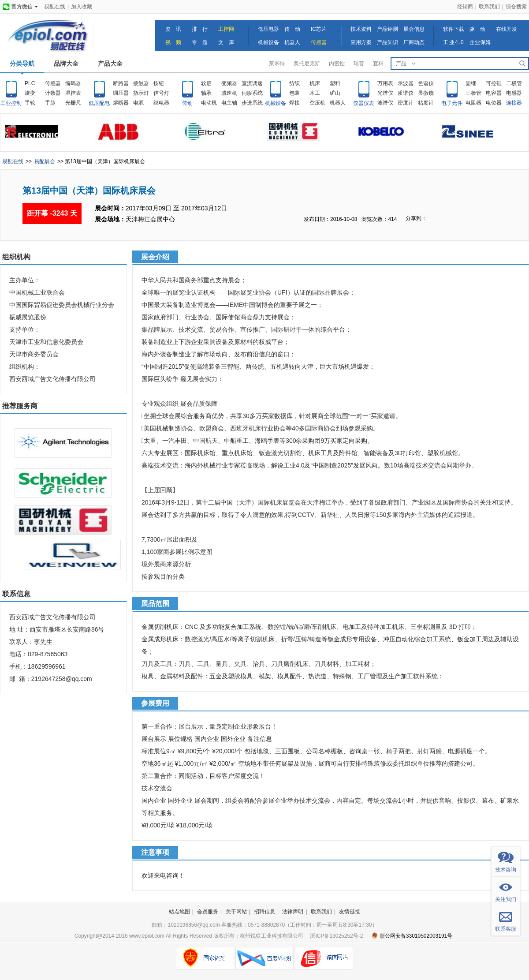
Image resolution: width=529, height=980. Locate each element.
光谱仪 (385, 93)
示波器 (406, 83)
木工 (315, 93)
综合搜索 (516, 7)
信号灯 (161, 93)
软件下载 (454, 29)
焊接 (294, 103)
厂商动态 (414, 42)
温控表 (73, 93)
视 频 (173, 42)
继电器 (161, 103)
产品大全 (110, 64)
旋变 (30, 93)
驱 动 (477, 29)
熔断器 (121, 103)
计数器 (53, 93)
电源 (138, 103)
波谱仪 (385, 103)
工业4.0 (454, 42)
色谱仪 (426, 83)
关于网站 (236, 912)
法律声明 (293, 912)
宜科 (378, 64)
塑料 (335, 83)
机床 (315, 83)
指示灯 (141, 93)
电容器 (494, 93)
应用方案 (361, 42)
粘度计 (426, 103)
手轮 (30, 103)
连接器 (514, 103)
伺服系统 (252, 93)
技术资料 (361, 29)
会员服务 (208, 912)
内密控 (337, 64)
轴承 (206, 93)
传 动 (292, 29)
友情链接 (350, 912)
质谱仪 (406, 93)
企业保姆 (480, 42)
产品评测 (387, 29)
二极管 (514, 83)
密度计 (406, 103)
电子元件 (452, 103)
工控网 (226, 29)
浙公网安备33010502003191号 (412, 936)
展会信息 (414, 29)
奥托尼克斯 (307, 64)
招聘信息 (264, 912)
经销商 (465, 7)
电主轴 (229, 103)
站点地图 (179, 912)
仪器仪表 (364, 103)
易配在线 (55, 7)
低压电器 (268, 29)
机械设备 (268, 42)
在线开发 (507, 29)
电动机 (209, 103)
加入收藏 (82, 7)
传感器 (319, 42)
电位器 (494, 103)
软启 (206, 83)
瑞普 (359, 64)
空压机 (317, 103)
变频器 (229, 83)
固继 (471, 83)
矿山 (335, 93)
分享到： (416, 218)
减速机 (229, 93)
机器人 (292, 42)
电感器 (514, 93)
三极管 (473, 93)
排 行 (200, 29)
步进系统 (252, 103)
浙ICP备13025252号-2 (336, 936)
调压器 (121, 93)
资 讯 (173, 29)
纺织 (294, 83)
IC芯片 (319, 29)
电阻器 (473, 103)
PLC (30, 83)
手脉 (50, 103)
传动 (187, 103)
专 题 (200, 42)
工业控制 (11, 103)
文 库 (226, 42)
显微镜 (426, 93)
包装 (294, 93)
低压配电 (99, 103)
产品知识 (387, 42)
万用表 (385, 83)
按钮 (159, 83)
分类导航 (22, 64)
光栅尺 (73, 103)
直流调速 (252, 83)
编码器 (73, 83)
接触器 (141, 83)
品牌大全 (66, 64)
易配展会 (45, 161)
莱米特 (277, 64)
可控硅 (494, 83)
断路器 (121, 83)
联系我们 (489, 7)
